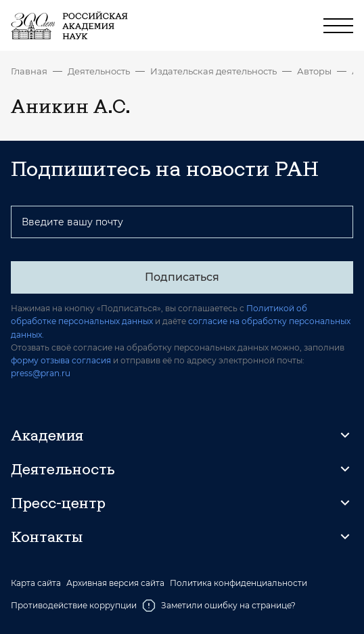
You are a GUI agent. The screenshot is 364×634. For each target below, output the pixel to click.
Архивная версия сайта (115, 583)
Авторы (314, 71)
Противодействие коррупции (74, 605)
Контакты (47, 537)
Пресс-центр (58, 503)
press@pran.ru (41, 373)
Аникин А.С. (352, 71)
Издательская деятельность (213, 71)
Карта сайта (36, 583)
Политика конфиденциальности (238, 583)
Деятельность (99, 71)
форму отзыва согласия (61, 360)
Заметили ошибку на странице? (219, 606)
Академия (47, 435)
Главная (29, 71)
